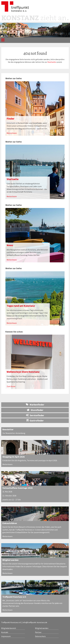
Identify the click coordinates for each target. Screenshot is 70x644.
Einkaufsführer (10, 523)
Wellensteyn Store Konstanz (23, 372)
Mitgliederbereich (9, 628)
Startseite (52, 62)
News (10, 245)
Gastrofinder (35, 420)
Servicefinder (35, 415)
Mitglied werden (10, 560)
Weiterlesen (12, 133)
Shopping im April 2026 (14, 457)
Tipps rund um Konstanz (21, 306)
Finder (10, 119)
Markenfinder (35, 405)
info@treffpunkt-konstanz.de (35, 622)
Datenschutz (40, 636)
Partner (38, 632)
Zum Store (11, 386)
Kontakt (5, 632)
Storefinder (35, 410)
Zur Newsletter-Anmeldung (14, 433)
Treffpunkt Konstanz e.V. (14, 597)
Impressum (6, 636)
